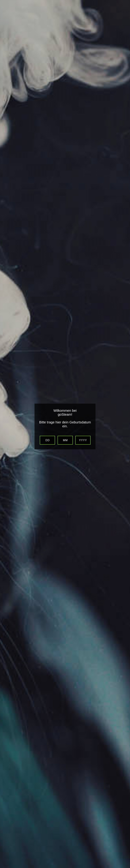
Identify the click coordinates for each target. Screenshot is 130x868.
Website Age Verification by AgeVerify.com (126, 867)
